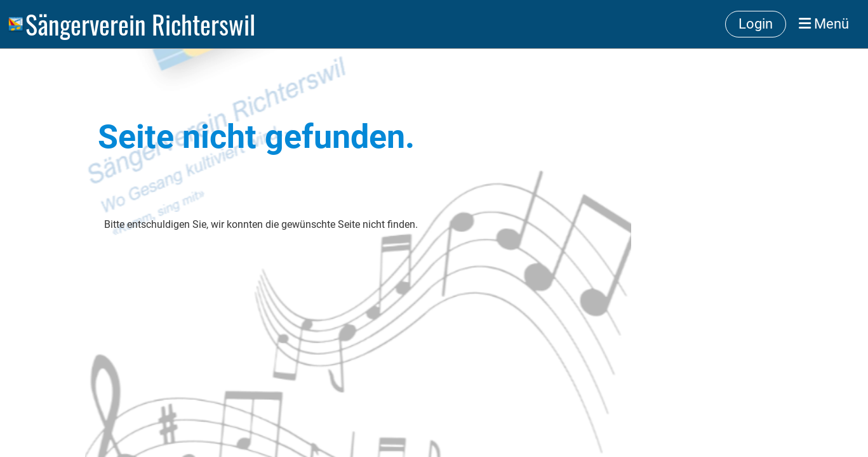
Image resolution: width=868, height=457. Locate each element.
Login (756, 24)
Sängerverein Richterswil (140, 24)
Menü (824, 24)
